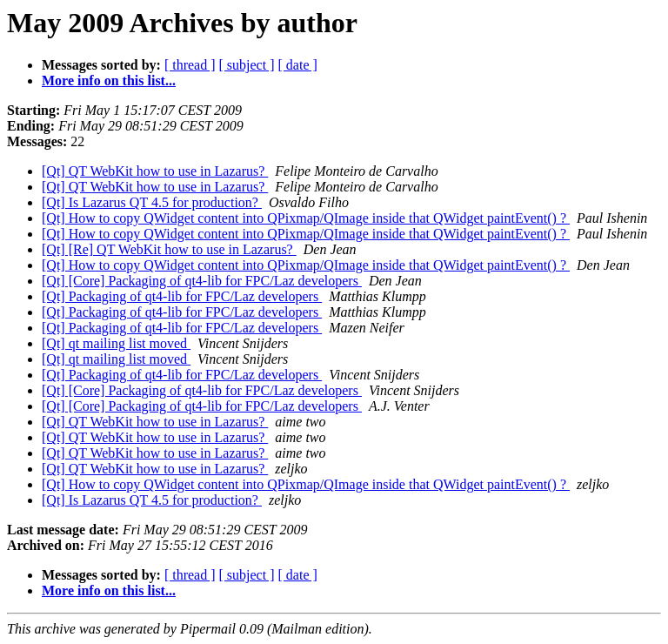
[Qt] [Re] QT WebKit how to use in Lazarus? (169, 249)
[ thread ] (190, 65)
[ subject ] (247, 65)
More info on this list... (109, 80)
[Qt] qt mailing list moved (116, 343)
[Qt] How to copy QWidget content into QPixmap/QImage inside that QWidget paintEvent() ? (306, 218)
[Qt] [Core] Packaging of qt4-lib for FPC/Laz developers (202, 281)
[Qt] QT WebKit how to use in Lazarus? (155, 171)
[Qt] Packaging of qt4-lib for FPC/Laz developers (182, 296)
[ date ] (298, 65)
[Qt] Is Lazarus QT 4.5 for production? (152, 202)
